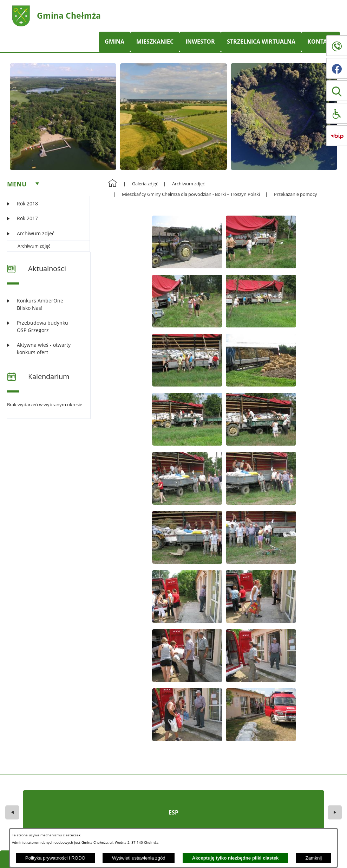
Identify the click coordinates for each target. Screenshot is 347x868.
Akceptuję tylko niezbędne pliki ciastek (235, 858)
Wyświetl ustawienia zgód (139, 858)
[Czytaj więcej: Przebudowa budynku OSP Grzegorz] (44, 327)
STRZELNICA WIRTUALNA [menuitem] (261, 42)
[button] (336, 91)
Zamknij (314, 858)
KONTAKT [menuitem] (321, 42)
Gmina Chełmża (69, 15)
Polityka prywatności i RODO (55, 858)
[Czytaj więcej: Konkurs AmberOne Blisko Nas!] (44, 304)
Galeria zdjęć (145, 184)
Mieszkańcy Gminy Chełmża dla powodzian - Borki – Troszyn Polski (191, 194)
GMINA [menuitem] (114, 42)
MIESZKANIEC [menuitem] (155, 42)
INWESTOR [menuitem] (200, 42)
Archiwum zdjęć (34, 246)
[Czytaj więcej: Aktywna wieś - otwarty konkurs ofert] (44, 349)
